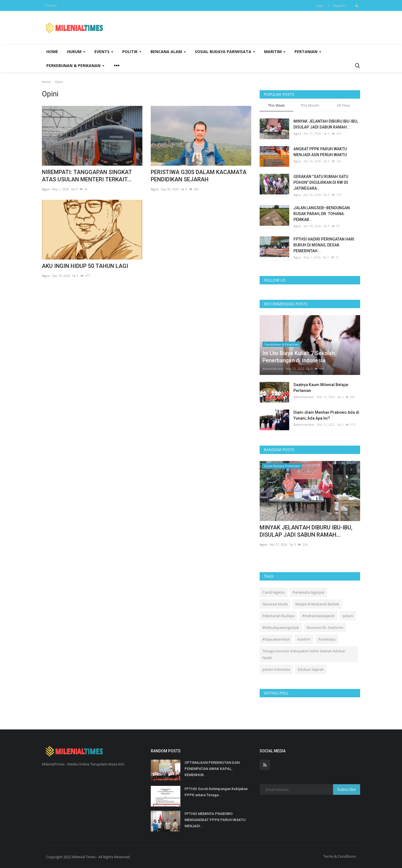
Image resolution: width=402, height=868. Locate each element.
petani (348, 616)
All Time (343, 105)
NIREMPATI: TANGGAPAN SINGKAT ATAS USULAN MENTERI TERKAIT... (87, 176)
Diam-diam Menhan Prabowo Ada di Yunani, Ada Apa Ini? (326, 415)
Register (339, 5)
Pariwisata (327, 639)
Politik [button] (132, 52)
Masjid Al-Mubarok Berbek (317, 604)
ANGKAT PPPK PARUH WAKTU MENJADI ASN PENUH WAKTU (320, 152)
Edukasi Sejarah (311, 669)
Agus (46, 189)
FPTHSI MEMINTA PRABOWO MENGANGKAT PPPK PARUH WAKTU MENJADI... (215, 820)
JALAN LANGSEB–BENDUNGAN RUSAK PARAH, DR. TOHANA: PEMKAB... (322, 214)
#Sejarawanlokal (276, 639)
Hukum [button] (76, 52)
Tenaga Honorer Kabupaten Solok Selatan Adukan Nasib (304, 654)
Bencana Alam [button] (168, 52)
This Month (310, 105)
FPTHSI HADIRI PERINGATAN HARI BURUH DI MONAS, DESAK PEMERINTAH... (324, 245)
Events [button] (104, 52)
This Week (276, 105)
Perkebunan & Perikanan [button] (75, 66)
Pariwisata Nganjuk (308, 592)
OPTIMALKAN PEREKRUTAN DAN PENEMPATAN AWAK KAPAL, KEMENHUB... (212, 769)
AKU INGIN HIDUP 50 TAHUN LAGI (85, 266)
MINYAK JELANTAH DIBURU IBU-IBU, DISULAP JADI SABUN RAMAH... (326, 124)
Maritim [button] (275, 52)
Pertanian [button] (308, 52)
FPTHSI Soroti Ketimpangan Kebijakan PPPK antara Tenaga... (216, 792)
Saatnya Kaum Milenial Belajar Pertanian (321, 388)
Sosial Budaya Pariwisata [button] (225, 52)
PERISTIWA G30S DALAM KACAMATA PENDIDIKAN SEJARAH (199, 176)
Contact (51, 5)
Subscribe (347, 789)
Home (52, 52)
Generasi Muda (275, 604)
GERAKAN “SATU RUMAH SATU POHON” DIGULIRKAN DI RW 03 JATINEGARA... (321, 182)
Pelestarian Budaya (278, 616)
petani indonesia (276, 669)
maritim (304, 639)
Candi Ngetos (274, 592)
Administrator (273, 369)
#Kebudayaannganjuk (281, 627)
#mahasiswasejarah (318, 616)
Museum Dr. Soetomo (325, 627)
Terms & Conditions (340, 856)
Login (320, 5)
